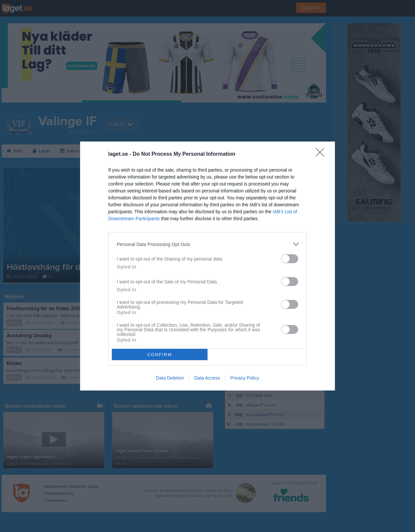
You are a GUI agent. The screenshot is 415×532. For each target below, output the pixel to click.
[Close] (322, 154)
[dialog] (208, 266)
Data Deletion (170, 378)
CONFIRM (160, 355)
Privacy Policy (245, 378)
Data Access (207, 378)
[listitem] (208, 244)
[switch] (290, 259)
